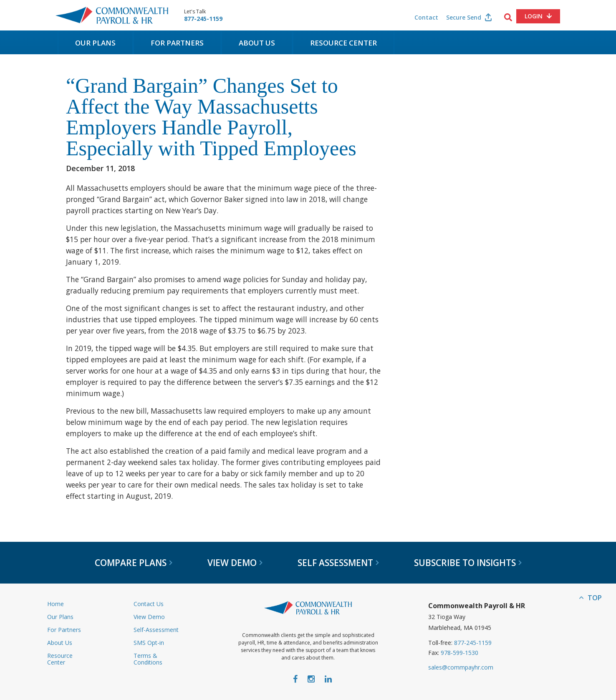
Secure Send (464, 17)
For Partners (177, 43)
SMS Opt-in (149, 643)
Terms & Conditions (148, 659)
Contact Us (149, 604)
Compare (134, 563)
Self (338, 563)
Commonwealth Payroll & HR (112, 15)
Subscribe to (468, 563)
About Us (257, 43)
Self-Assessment (156, 630)
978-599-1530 (459, 653)
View (235, 563)
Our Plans (95, 43)
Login (534, 16)
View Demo (149, 617)
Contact (426, 17)
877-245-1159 (203, 19)
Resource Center (343, 43)
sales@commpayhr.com (461, 667)
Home (56, 604)
